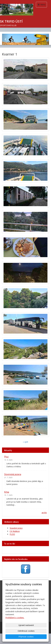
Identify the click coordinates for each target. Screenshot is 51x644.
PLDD (12, 534)
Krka (7, 492)
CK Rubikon (15, 531)
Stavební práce (16, 528)
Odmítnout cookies (26, 631)
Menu (41, 5)
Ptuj (6, 457)
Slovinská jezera (13, 474)
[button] (6, 39)
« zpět (26, 442)
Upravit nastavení (26, 625)
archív (44, 513)
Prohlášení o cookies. (15, 618)
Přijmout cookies (26, 637)
